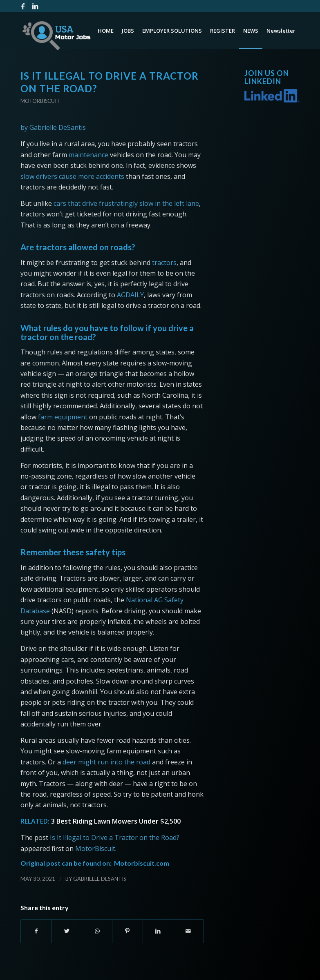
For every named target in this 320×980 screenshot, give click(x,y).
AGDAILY (130, 295)
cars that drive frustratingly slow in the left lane (126, 203)
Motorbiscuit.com (142, 863)
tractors (164, 263)
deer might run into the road (106, 762)
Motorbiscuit (40, 101)
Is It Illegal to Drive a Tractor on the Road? (115, 837)
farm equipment (63, 417)
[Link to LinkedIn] (35, 6)
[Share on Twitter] (66, 931)
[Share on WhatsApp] (97, 931)
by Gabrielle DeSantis (53, 127)
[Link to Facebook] (23, 6)
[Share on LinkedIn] (158, 931)
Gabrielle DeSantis (100, 879)
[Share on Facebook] (36, 931)
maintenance (88, 155)
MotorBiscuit (95, 849)
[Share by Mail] (188, 931)
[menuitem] (106, 31)
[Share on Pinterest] (127, 931)
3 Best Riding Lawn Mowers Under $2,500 (116, 821)
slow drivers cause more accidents (72, 176)
